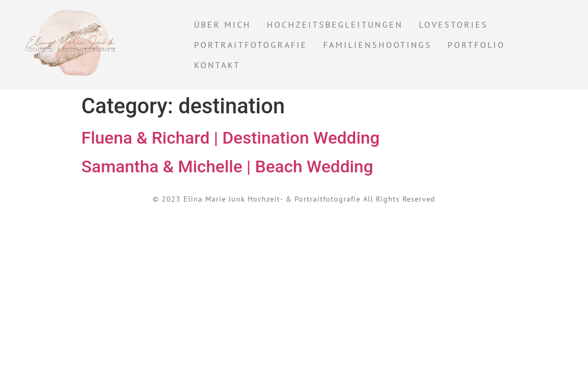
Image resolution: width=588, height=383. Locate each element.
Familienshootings (377, 45)
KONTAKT (217, 65)
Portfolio (476, 45)
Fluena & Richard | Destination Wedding (230, 138)
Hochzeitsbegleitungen (335, 24)
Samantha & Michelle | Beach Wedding (227, 166)
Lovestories (453, 24)
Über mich (222, 24)
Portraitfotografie (251, 45)
